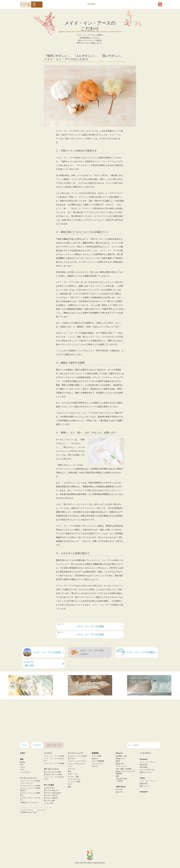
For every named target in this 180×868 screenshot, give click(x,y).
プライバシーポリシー (27, 810)
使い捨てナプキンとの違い (53, 775)
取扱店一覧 (120, 764)
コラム (22, 767)
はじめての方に (49, 788)
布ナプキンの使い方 (51, 790)
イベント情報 (96, 756)
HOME (22, 753)
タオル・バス (73, 774)
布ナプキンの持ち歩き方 (52, 793)
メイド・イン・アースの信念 (81, 634)
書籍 (69, 787)
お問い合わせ (131, 4)
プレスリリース (97, 764)
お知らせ (95, 759)
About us (116, 4)
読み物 (22, 762)
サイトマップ (41, 810)
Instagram (144, 792)
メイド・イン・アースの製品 (99, 626)
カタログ (95, 766)
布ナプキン (104, 4)
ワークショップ (121, 766)
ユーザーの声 (49, 803)
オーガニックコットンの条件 (30, 786)
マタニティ (72, 769)
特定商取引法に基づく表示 (28, 812)
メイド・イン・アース (147, 762)
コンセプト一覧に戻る (43, 664)
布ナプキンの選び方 (51, 798)
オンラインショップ (148, 4)
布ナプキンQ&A (49, 801)
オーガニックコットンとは (74, 4)
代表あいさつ (120, 759)
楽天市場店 (144, 767)
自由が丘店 (144, 765)
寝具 (69, 771)
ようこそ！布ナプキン (147, 770)
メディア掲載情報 (98, 761)
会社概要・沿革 (121, 756)
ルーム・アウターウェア (76, 764)
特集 (59, 4)
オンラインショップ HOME (77, 756)
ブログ (22, 770)
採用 (117, 776)
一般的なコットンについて (29, 803)
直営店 (118, 761)
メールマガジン (25, 772)
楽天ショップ (144, 786)
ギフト (70, 784)
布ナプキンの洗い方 (51, 796)
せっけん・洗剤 (73, 777)
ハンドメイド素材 (74, 782)
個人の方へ (120, 792)
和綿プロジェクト (146, 772)
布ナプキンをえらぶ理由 (52, 772)
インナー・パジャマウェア (77, 761)
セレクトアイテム (74, 779)
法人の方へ (120, 790)
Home (51, 4)
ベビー (70, 766)
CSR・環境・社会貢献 (124, 769)
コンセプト (91, 4)
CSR (22, 765)
